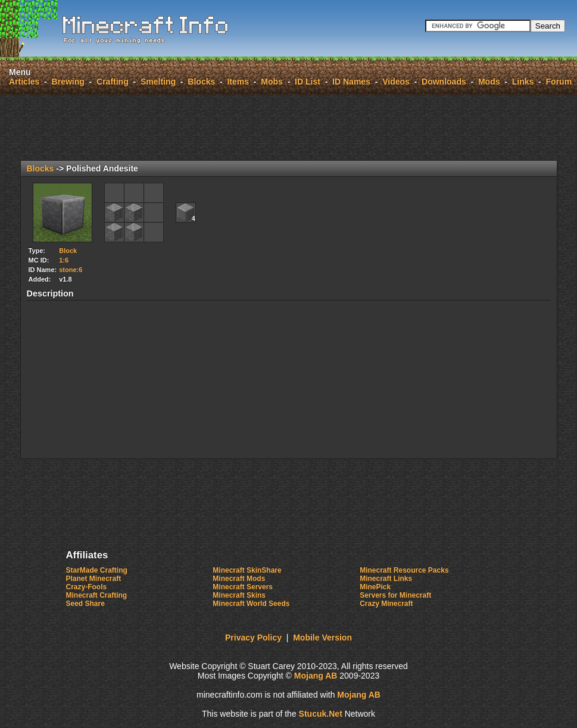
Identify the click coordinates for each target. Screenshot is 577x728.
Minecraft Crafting (97, 595)
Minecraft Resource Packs (404, 570)
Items (238, 82)
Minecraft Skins (239, 595)
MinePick (375, 587)
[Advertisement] (289, 127)
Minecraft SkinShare (247, 570)
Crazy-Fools (87, 587)
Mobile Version (322, 638)
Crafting (113, 82)
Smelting (158, 82)
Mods (489, 82)
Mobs (272, 82)
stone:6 (71, 270)
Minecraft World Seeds (251, 604)
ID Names (351, 82)
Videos (396, 82)
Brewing (68, 82)
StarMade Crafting (97, 570)
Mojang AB (316, 676)
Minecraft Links (386, 579)
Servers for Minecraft (395, 595)
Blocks (201, 82)
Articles (24, 82)
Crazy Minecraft (386, 604)
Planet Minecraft (94, 579)
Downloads (444, 82)
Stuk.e (321, 714)
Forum (559, 82)
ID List (308, 82)
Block (68, 251)
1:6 (64, 260)
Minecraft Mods (239, 579)
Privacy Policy (253, 638)
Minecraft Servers (243, 587)
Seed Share (85, 604)
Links (523, 82)
